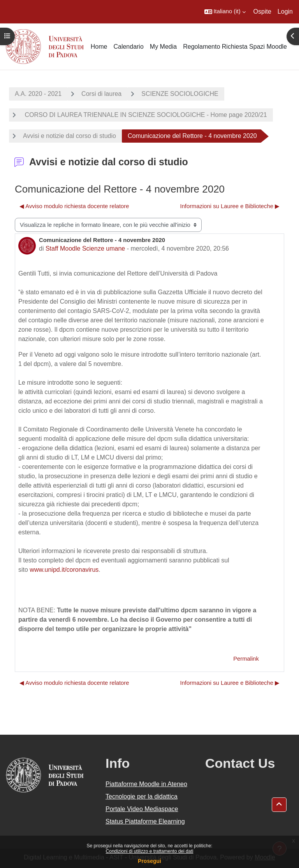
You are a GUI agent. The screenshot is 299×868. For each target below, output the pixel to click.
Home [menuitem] (99, 47)
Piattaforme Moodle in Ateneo (146, 784)
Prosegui (149, 861)
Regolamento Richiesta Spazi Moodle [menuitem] (235, 47)
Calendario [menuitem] (128, 47)
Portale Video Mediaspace (142, 809)
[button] (225, 12)
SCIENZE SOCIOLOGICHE (180, 94)
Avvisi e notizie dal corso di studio (69, 136)
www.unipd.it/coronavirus (64, 570)
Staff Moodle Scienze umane (85, 248)
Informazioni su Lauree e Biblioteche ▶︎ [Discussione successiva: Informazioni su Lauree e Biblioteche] (230, 206)
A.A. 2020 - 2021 (38, 94)
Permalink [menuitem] (246, 659)
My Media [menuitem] (163, 47)
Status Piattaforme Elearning (145, 821)
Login (285, 11)
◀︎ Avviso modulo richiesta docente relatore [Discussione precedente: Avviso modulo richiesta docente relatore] (74, 206)
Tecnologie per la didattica (142, 796)
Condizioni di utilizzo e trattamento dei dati (150, 851)
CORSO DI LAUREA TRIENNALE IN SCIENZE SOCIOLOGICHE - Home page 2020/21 (145, 115)
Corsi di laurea (101, 94)
